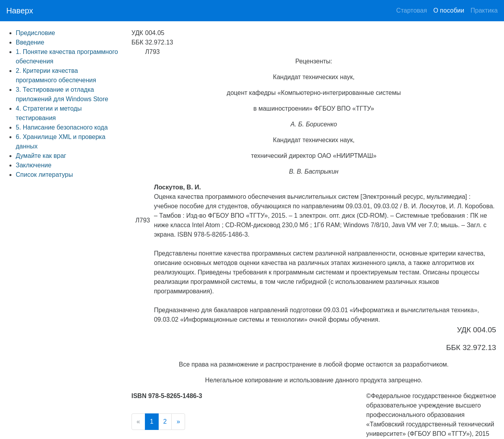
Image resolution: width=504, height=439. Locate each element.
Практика (484, 10)
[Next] (178, 422)
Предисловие (35, 33)
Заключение (34, 165)
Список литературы (44, 175)
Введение (30, 42)
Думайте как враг (41, 156)
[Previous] (138, 422)
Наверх (20, 11)
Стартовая (411, 10)
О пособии (449, 10)
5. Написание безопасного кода (62, 127)
